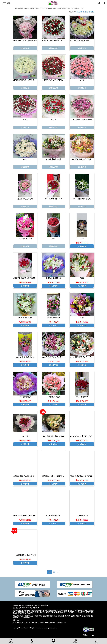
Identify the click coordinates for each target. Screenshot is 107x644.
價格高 (85, 12)
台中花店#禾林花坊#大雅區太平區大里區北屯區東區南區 (35, 8)
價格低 (91, 12)
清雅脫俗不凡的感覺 (53, 278)
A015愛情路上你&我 (54, 159)
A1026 (25, 120)
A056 (53, 238)
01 (50, 572)
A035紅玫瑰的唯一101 (53, 199)
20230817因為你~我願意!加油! (25, 555)
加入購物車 (82, 246)
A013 (25, 159)
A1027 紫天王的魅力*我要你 (82, 120)
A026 (82, 278)
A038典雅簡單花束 (53, 397)
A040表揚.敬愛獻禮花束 (25, 357)
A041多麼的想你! (82, 515)
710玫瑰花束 (25, 436)
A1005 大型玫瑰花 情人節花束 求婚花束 (28, 476)
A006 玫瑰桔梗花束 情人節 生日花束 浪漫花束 (87, 476)
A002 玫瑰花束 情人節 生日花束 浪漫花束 (86, 436)
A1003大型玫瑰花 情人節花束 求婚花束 (85, 40)
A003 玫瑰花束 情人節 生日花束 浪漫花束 (29, 40)
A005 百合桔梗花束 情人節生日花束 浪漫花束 (59, 357)
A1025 (82, 80)
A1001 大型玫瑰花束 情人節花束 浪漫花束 (57, 40)
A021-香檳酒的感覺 (53, 515)
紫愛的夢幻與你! (54, 317)
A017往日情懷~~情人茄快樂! (53, 436)
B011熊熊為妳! (25, 397)
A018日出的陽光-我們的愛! (82, 159)
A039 (82, 317)
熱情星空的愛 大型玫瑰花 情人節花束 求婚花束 (59, 80)
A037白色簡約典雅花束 (82, 199)
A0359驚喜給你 (82, 397)
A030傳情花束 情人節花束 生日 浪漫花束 (28, 278)
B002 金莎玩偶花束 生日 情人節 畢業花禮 (57, 476)
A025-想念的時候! (25, 317)
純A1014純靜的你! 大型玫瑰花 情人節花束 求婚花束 (33, 80)
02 (54, 572)
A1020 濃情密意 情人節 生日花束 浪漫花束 (86, 357)
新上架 (79, 12)
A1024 (53, 120)
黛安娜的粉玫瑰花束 (25, 199)
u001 (82, 238)
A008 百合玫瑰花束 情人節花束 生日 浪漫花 (30, 515)
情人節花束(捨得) (25, 238)
